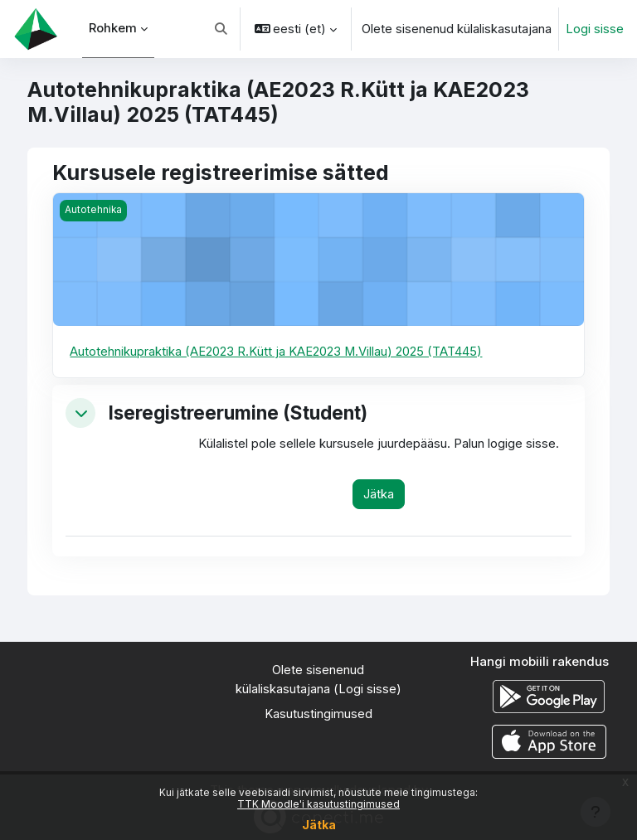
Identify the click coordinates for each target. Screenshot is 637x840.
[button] (221, 29)
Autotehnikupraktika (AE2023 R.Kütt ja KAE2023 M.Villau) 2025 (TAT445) (276, 352)
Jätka (319, 825)
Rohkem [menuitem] (114, 28)
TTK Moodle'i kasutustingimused (318, 804)
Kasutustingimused (318, 714)
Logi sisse (595, 29)
